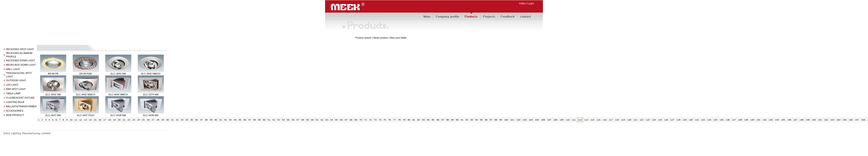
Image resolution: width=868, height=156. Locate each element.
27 (153, 120)
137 (734, 120)
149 (808, 120)
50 (264, 120)
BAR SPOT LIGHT (16, 89)
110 (568, 120)
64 (332, 120)
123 (648, 120)
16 (100, 120)
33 (182, 120)
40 (216, 120)
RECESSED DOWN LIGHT (21, 60)
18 (110, 120)
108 (555, 120)
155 (845, 120)
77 (395, 120)
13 (85, 120)
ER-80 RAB (86, 74)
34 (187, 120)
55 (288, 120)
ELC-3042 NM (118, 74)
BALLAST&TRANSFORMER (21, 106)
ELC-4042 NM (53, 94)
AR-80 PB (53, 74)
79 (404, 120)
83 (423, 120)
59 (307, 120)
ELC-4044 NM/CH (118, 94)
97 (491, 120)
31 (172, 120)
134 (715, 120)
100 (506, 120)
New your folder (398, 38)
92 (467, 120)
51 (269, 120)
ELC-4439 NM (151, 115)
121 (635, 120)
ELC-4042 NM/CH (86, 94)
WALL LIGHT (13, 69)
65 (337, 120)
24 (138, 120)
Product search (363, 38)
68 (351, 120)
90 (457, 120)
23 (134, 120)
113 (586, 120)
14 (90, 120)
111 (574, 120)
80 (409, 120)
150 (814, 120)
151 (820, 120)
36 (196, 120)
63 (327, 120)
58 (303, 120)
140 (752, 120)
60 (312, 120)
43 (230, 120)
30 (168, 120)
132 (703, 120)
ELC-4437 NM (53, 115)
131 (697, 120)
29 (163, 120)
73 (375, 120)
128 (678, 120)
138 (740, 120)
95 (481, 120)
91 (462, 120)
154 (838, 120)
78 (399, 120)
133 (709, 120)
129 (685, 120)
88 (447, 120)
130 (691, 120)
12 (81, 120)
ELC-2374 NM (151, 94)
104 (531, 120)
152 (826, 120)
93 (472, 120)
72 (370, 120)
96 (486, 120)
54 (283, 120)
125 (660, 120)
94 (477, 120)
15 (95, 120)
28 (158, 120)
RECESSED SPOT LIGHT (20, 49)
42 (225, 120)
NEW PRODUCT (15, 115)
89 (452, 120)
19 (114, 120)
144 (777, 120)
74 (380, 120)
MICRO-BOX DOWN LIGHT (21, 65)
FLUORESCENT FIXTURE (20, 98)
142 (764, 120)
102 (518, 120)
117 (611, 120)
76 (390, 120)
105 (537, 120)
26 (148, 120)
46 (245, 120)
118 (617, 120)
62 (322, 120)
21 (124, 120)
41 (221, 120)
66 (341, 120)
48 (254, 120)
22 (129, 120)
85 (433, 120)
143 (771, 120)
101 (512, 120)
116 (605, 120)
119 (623, 120)
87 (443, 120)
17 (105, 120)
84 (428, 120)
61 (317, 120)
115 (598, 120)
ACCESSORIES (15, 111)
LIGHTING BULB (15, 102)
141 (758, 120)
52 (274, 120)
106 (543, 120)
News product (381, 38)
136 (728, 120)
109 (562, 120)
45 (240, 120)
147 (795, 120)
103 (524, 120)
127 (672, 120)
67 (346, 120)
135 (722, 120)
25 (143, 120)
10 (71, 120)
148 (802, 120)
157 (857, 120)
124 (654, 120)
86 (438, 120)
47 (250, 120)
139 (746, 120)
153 (832, 120)
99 (501, 120)
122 (641, 120)
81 (414, 120)
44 (235, 120)
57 (298, 120)
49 (259, 120)
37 (201, 120)
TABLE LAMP (13, 93)
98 (496, 120)
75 (385, 120)
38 (206, 120)
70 (361, 120)
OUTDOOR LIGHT (16, 80)
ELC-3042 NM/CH (151, 74)
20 (119, 120)
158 (863, 120)
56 (293, 120)
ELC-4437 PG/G (86, 115)
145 (783, 120)
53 (279, 120)
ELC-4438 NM (118, 115)
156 (851, 120)
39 (211, 120)
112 (580, 120)
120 (629, 120)
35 (192, 120)
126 (666, 120)
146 (789, 120)
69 (356, 120)
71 (365, 120)
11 (76, 120)
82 (419, 120)
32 (177, 120)
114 (592, 120)
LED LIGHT (12, 85)
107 (549, 120)
